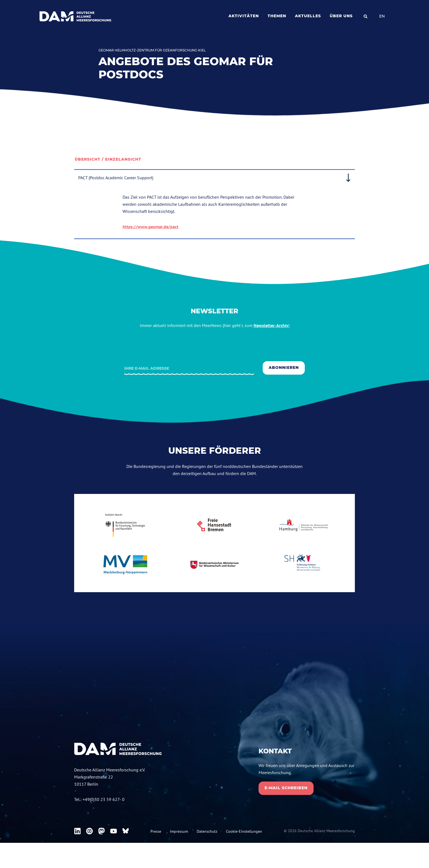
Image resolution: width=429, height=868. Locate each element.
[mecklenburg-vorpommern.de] (125, 565)
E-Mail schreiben (286, 788)
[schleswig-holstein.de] (304, 565)
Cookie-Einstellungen (244, 831)
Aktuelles (308, 16)
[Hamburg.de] (304, 525)
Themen (277, 16)
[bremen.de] (215, 525)
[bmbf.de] (125, 525)
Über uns (341, 16)
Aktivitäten (244, 16)
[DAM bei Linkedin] (77, 831)
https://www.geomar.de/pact (150, 227)
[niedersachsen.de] (215, 565)
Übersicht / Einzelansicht (108, 159)
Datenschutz (207, 831)
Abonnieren (284, 368)
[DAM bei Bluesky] (126, 831)
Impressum (179, 831)
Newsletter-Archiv (271, 325)
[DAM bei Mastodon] (102, 831)
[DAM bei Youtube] (114, 831)
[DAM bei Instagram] (89, 831)
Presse (156, 831)
